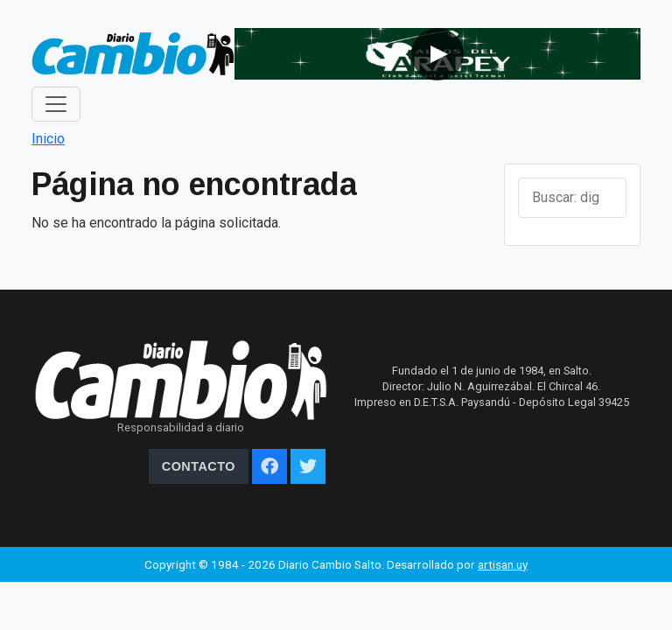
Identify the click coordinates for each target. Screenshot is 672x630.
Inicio (48, 139)
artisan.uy (503, 564)
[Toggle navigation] (56, 104)
